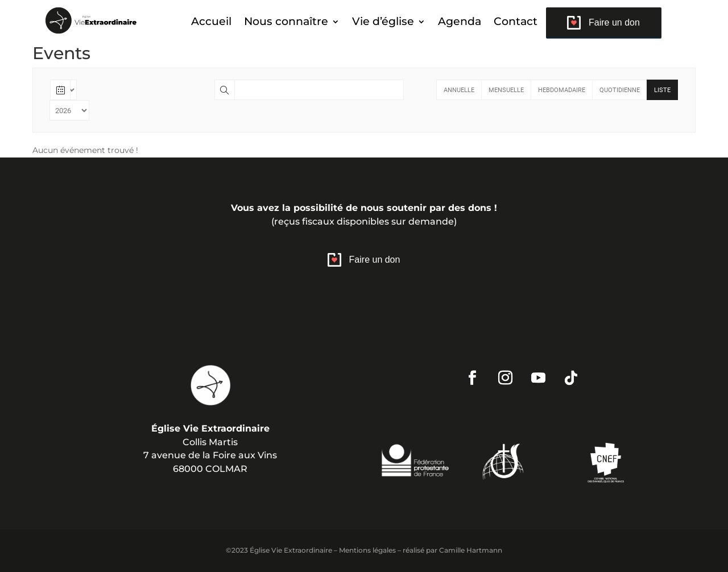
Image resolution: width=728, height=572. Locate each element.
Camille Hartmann (471, 550)
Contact (516, 23)
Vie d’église (383, 23)
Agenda (460, 23)
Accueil (211, 23)
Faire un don (614, 22)
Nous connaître (286, 23)
